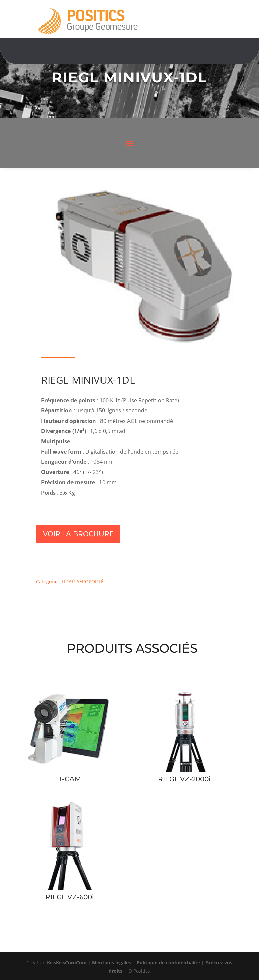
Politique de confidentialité (168, 963)
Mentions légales (112, 963)
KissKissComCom (67, 963)
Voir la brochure (78, 534)
